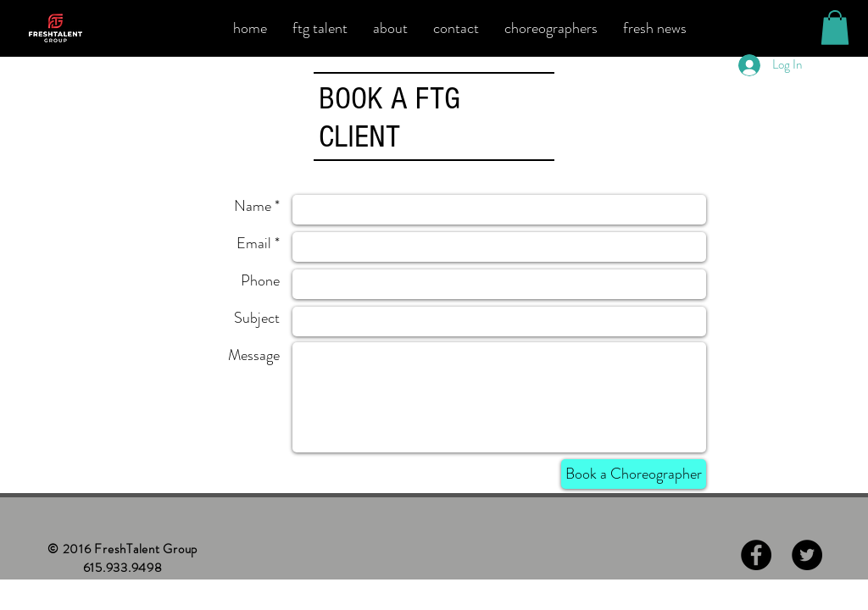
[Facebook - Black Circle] (756, 555)
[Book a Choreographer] (634, 474)
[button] (835, 28)
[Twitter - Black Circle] (807, 555)
